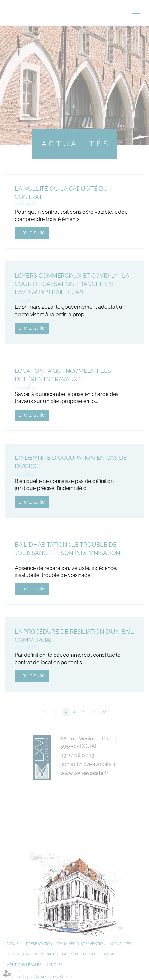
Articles (54, 965)
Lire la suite (32, 233)
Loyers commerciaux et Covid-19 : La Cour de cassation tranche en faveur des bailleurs (72, 284)
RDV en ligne (19, 954)
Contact (110, 954)
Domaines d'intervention (81, 944)
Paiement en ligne (79, 954)
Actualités (121, 944)
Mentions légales (24, 965)
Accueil (14, 944)
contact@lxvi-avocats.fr (88, 764)
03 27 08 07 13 (77, 755)
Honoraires (46, 954)
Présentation (39, 944)
